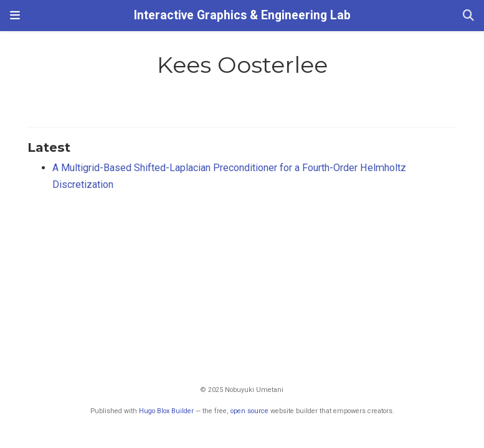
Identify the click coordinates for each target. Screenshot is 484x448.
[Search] (468, 16)
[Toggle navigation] (15, 16)
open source (249, 411)
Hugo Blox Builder (166, 411)
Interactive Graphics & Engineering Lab (242, 15)
